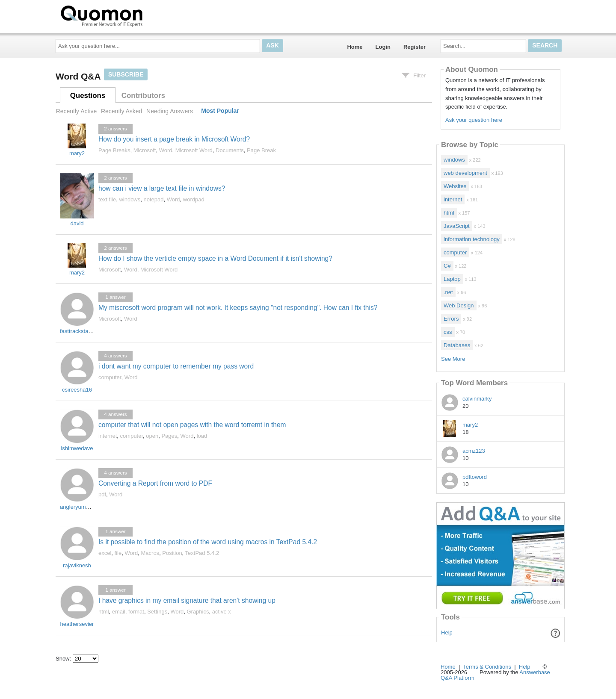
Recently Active (77, 111)
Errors (451, 319)
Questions (88, 96)
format (136, 612)
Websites (455, 186)
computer (110, 377)
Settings (157, 612)
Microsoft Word (194, 150)
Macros (150, 553)
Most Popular (220, 111)
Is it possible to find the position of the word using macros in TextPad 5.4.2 (208, 542)
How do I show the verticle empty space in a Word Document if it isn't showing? (215, 258)
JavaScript (457, 226)
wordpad (194, 199)
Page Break (261, 150)
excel (105, 553)
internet (108, 436)
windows (130, 199)
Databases (457, 345)
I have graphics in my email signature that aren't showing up (187, 600)
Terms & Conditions (487, 667)
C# (447, 266)
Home (355, 47)
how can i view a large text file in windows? (162, 188)
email (119, 612)
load (202, 436)
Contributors (143, 96)
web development (465, 173)
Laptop (452, 279)
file (118, 553)
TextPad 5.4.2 (202, 553)
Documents (230, 150)
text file (107, 199)
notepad (154, 199)
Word (166, 150)
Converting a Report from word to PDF (155, 483)
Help (447, 633)
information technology (472, 239)
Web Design (459, 305)
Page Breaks (114, 150)
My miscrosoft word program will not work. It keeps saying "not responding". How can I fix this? (238, 308)
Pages (169, 436)
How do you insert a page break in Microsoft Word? (174, 139)
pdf (102, 494)
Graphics (198, 612)
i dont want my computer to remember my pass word (176, 366)
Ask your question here (474, 120)
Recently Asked (121, 111)
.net (448, 292)
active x (222, 612)
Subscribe (126, 74)
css (448, 332)
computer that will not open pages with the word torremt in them (192, 425)
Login (383, 47)
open (152, 436)
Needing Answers (170, 111)
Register (415, 47)
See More (453, 359)
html (104, 612)
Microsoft (145, 150)
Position (172, 553)
